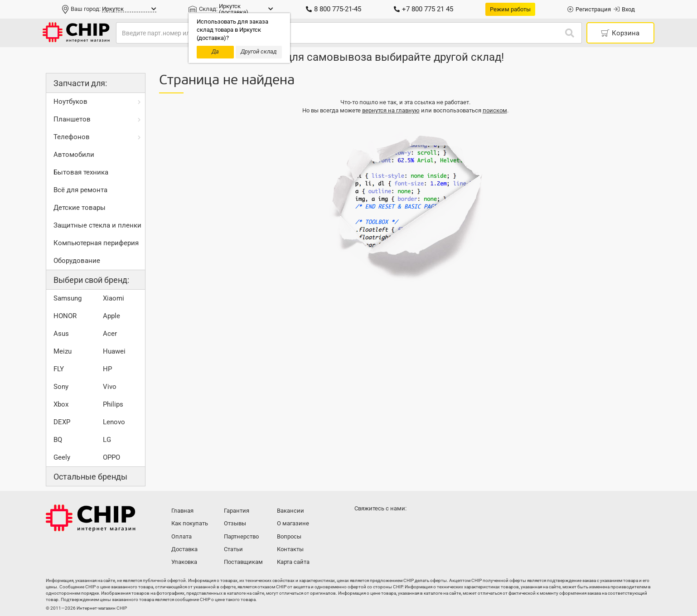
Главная (182, 511)
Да (215, 51)
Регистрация (589, 9)
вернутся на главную (391, 110)
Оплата (182, 536)
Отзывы (235, 523)
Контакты (290, 549)
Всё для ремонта (80, 190)
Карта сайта (293, 562)
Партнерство (241, 536)
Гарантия (237, 511)
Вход (624, 9)
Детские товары (80, 208)
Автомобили (74, 155)
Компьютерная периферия (96, 243)
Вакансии (290, 511)
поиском (495, 110)
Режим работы (510, 9)
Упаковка (184, 562)
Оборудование (77, 261)
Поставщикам (243, 562)
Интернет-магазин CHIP (91, 518)
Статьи (233, 549)
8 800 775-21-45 (334, 9)
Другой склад (259, 51)
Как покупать (190, 523)
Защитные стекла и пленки (97, 225)
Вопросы (289, 536)
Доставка (184, 549)
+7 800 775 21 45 (424, 9)
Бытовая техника (81, 172)
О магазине (293, 523)
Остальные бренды (90, 477)
